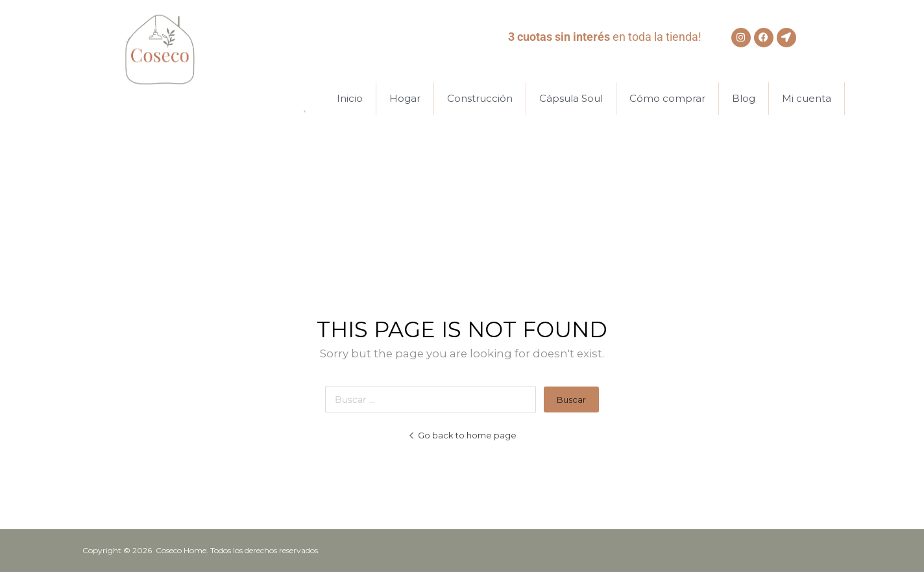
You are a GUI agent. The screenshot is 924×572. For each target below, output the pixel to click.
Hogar (405, 98)
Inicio (350, 98)
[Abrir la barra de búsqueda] (311, 99)
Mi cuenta (807, 98)
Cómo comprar (667, 98)
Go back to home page (462, 435)
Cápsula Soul (571, 98)
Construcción (480, 98)
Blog (744, 98)
